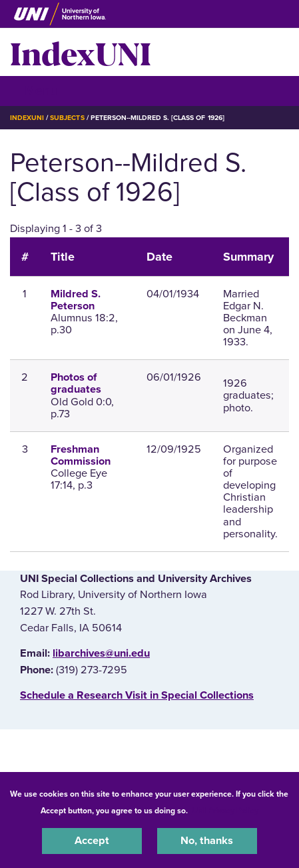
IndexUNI (81, 52)
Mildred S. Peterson (76, 300)
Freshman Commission (81, 455)
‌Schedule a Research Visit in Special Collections (137, 695)
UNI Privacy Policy (225, 811)
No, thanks (207, 841)
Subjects (67, 118)
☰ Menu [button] (34, 90)
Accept (92, 841)
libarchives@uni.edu (101, 653)
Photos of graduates (76, 383)
